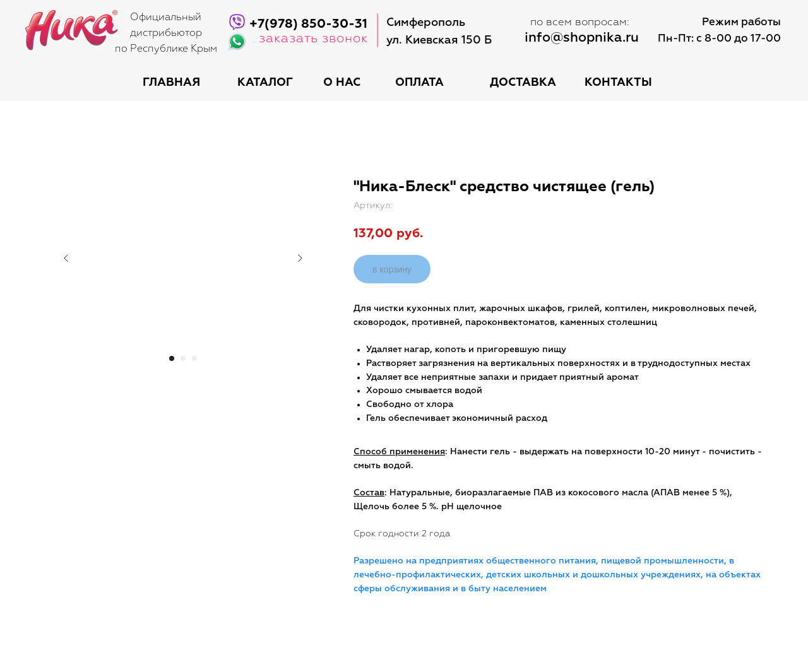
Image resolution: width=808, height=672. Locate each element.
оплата (419, 83)
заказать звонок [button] (313, 38)
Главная (171, 83)
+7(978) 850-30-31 (308, 24)
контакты (618, 83)
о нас (342, 83)
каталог (265, 83)
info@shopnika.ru (582, 38)
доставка (523, 83)
